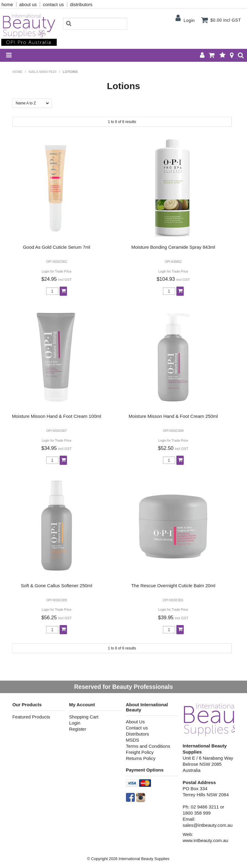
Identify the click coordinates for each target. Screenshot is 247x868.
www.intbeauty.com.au (205, 840)
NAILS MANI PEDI (43, 72)
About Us (135, 722)
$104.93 (173, 279)
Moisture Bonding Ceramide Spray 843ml (173, 247)
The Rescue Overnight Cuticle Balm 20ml (173, 586)
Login (189, 20)
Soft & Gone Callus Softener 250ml (56, 586)
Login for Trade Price (56, 271)
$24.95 (56, 279)
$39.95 (173, 617)
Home (17, 72)
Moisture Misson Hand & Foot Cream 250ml (173, 416)
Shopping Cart (84, 717)
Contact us (137, 728)
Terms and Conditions (148, 746)
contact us (53, 4)
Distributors (138, 734)
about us (28, 4)
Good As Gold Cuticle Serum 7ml (57, 247)
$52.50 (173, 448)
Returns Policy (141, 758)
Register (78, 729)
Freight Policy (140, 752)
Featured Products (31, 717)
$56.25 (56, 617)
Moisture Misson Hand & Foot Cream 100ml (57, 416)
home (7, 4)
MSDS (133, 740)
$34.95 (56, 448)
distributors (81, 4)
